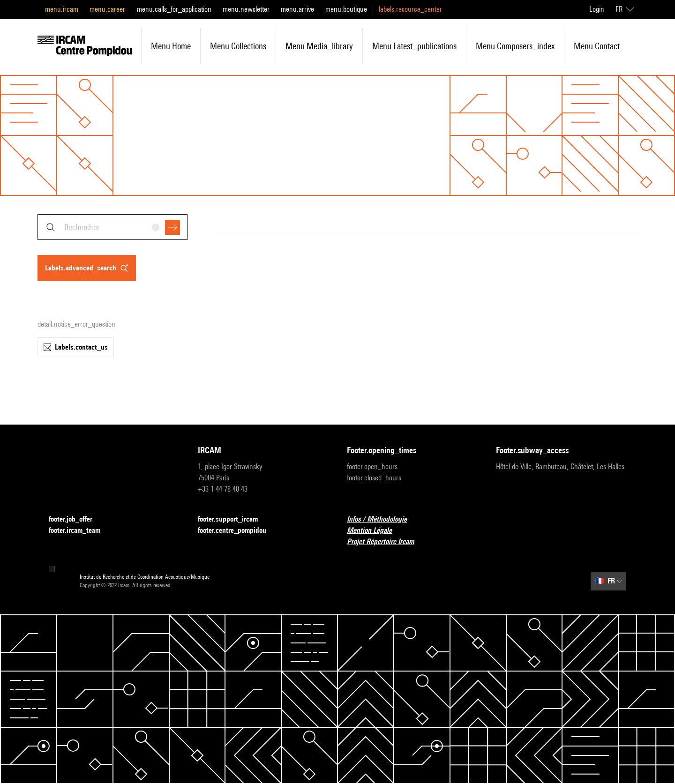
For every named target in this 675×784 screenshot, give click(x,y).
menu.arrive (297, 9)
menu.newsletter (246, 9)
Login (597, 9)
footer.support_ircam (233, 519)
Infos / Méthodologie (382, 519)
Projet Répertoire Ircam (386, 542)
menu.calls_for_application (174, 9)
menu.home (171, 46)
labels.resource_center (410, 9)
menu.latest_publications (414, 46)
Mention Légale (375, 531)
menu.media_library (319, 46)
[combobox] (112, 227)
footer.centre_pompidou (238, 531)
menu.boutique (346, 9)
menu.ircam (62, 9)
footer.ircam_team (80, 531)
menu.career (107, 9)
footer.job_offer (76, 519)
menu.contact (597, 46)
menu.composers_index (515, 46)
